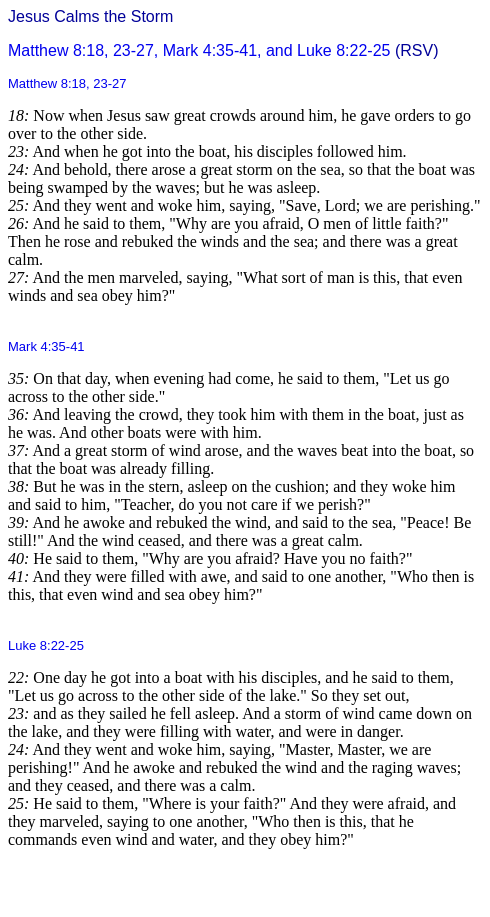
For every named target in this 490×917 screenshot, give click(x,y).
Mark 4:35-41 (46, 346)
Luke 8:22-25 (46, 645)
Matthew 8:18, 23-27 (67, 83)
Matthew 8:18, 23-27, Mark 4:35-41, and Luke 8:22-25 (199, 50)
